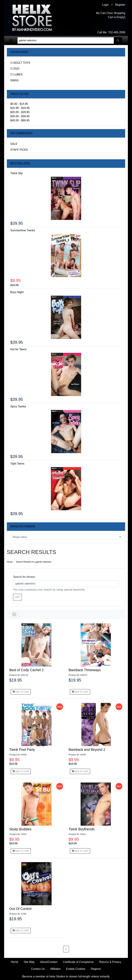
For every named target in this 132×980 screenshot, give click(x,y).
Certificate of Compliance (78, 962)
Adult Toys (22, 63)
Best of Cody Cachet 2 (26, 670)
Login (105, 5)
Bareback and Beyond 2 (87, 750)
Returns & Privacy (110, 962)
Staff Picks (19, 150)
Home (10, 562)
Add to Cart (21, 692)
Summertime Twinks (23, 230)
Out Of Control (20, 909)
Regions (96, 969)
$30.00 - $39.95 (20, 116)
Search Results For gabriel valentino (34, 562)
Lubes (18, 74)
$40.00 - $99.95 (20, 120)
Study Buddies (20, 829)
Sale (14, 144)
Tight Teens (17, 464)
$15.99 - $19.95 (20, 108)
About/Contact (49, 962)
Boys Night (17, 292)
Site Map (29, 962)
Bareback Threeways (85, 670)
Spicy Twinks (18, 406)
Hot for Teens (18, 349)
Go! (17, 597)
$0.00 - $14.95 (19, 104)
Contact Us (38, 969)
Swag (14, 80)
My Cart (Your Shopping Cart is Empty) (111, 15)
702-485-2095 (117, 32)
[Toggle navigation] (11, 41)
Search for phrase (24, 577)
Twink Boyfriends (82, 829)
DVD (16, 69)
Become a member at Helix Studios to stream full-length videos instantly (66, 976)
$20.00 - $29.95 (20, 112)
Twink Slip (16, 173)
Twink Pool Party (22, 750)
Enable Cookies (76, 969)
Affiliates (55, 969)
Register (120, 5)
